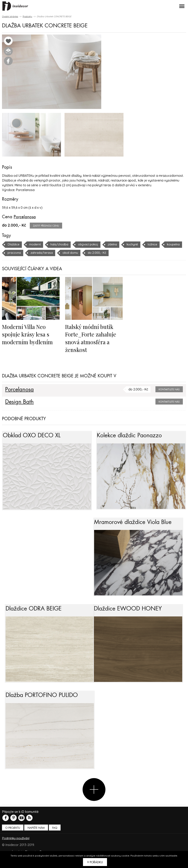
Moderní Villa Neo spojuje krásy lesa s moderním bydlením (28, 334)
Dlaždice (14, 244)
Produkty (27, 16)
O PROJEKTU (13, 840)
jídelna (117, 244)
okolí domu (97, 253)
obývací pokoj (92, 244)
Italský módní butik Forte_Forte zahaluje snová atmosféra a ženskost (92, 338)
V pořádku (95, 862)
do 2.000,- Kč (125, 253)
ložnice (159, 244)
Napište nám (36, 840)
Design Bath (20, 401)
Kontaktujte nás (169, 389)
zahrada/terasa (67, 253)
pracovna (38, 253)
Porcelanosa (25, 217)
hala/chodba (61, 244)
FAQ (55, 840)
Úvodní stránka (10, 16)
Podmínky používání (17, 850)
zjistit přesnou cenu (46, 226)
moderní (36, 244)
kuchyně (138, 244)
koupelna (14, 253)
